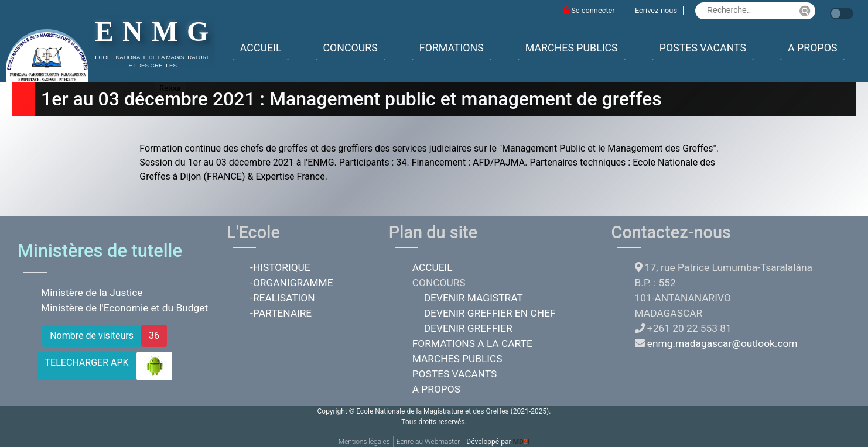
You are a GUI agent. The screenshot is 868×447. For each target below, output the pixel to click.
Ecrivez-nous (656, 10)
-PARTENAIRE (281, 313)
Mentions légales (364, 442)
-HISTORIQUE (280, 267)
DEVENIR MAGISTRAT (474, 298)
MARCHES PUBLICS (572, 48)
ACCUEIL (261, 48)
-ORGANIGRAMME (291, 283)
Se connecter (590, 10)
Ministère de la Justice (92, 293)
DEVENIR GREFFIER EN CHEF (490, 313)
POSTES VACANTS (703, 48)
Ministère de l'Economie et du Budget (124, 308)
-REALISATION (283, 298)
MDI (521, 442)
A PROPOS (812, 48)
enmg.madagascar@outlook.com (722, 343)
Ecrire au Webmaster (428, 442)
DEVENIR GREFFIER (468, 328)
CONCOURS (351, 48)
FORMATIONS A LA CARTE (472, 343)
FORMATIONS (452, 48)
